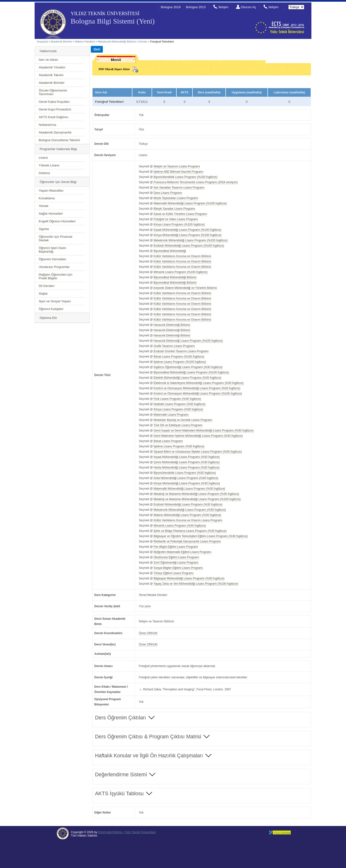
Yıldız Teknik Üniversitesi (140, 832)
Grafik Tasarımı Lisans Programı (174, 346)
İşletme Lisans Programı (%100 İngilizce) (180, 362)
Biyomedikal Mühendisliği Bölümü (175, 277)
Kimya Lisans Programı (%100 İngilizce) (179, 225)
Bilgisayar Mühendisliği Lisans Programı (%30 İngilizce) (189, 578)
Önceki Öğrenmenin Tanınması (53, 92)
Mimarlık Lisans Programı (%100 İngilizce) (180, 272)
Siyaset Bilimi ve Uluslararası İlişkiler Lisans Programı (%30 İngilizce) (198, 452)
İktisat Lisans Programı (168, 441)
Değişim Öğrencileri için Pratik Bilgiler (56, 276)
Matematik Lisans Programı (171, 415)
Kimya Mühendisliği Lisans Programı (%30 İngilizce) (187, 483)
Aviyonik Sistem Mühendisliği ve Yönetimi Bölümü (185, 288)
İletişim (223, 7)
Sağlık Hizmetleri (51, 214)
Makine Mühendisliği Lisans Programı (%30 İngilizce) (187, 515)
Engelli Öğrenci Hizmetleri (57, 221)
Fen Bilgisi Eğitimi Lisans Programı (176, 547)
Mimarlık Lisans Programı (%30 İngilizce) (180, 526)
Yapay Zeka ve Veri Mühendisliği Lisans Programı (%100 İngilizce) (196, 584)
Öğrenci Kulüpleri (51, 309)
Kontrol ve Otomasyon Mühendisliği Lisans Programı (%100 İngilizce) (198, 394)
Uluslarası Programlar (54, 267)
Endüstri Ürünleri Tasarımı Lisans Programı (181, 351)
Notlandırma (47, 125)
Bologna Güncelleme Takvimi (59, 140)
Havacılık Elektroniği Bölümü (172, 325)
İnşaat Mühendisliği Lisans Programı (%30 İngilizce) (187, 457)
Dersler (143, 42)
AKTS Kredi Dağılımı (53, 117)
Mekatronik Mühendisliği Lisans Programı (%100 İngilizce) (191, 240)
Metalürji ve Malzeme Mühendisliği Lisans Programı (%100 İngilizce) (197, 499)
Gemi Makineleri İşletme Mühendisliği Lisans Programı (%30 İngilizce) (198, 436)
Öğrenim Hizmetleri (52, 259)
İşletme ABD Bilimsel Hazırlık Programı (178, 172)
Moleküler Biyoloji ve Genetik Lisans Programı (183, 420)
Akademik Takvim (51, 75)
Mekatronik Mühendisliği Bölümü (117, 42)
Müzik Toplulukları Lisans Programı (176, 198)
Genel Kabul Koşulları (54, 102)
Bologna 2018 (171, 7)
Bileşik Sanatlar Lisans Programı (174, 209)
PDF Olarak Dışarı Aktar (114, 69)
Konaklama (47, 198)
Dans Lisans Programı (168, 193)
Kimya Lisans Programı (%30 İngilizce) (178, 409)
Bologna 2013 (196, 7)
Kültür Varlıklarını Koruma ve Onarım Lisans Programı (188, 520)
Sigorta (44, 229)
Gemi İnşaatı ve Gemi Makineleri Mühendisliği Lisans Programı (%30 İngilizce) (204, 431)
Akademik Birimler (62, 42)
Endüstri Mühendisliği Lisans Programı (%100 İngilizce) (189, 246)
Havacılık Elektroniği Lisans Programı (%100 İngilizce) (188, 341)
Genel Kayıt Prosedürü (55, 109)
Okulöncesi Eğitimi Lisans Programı (176, 557)
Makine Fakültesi (85, 42)
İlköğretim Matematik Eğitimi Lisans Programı (182, 552)
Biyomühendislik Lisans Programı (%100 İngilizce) (185, 177)
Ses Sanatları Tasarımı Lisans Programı (179, 188)
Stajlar (43, 294)
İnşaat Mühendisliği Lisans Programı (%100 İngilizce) (187, 230)
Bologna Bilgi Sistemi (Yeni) (113, 21)
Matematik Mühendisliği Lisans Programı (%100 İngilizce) (190, 203)
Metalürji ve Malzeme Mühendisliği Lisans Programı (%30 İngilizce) (196, 494)
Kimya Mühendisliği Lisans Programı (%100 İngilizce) (187, 235)
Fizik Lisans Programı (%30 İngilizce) (177, 399)
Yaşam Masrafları (51, 191)
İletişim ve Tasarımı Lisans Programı (177, 166)
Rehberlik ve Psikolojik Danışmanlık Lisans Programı (187, 541)
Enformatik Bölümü (110, 832)
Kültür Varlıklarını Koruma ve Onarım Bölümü (182, 256)
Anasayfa (43, 42)
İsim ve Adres (48, 60)
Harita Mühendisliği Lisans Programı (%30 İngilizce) (186, 467)
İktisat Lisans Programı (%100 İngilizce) (179, 357)
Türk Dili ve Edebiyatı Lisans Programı (178, 425)
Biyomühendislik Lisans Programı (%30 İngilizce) (185, 473)
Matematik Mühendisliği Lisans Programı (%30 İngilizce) (189, 489)
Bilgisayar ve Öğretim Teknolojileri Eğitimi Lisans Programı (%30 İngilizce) (201, 536)
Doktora (44, 173)
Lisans (43, 158)
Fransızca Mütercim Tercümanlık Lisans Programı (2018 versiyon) (195, 182)
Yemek (43, 206)
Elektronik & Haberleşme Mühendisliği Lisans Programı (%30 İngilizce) (198, 383)
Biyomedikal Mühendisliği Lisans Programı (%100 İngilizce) (191, 372)
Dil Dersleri (46, 286)
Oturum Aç (249, 7)
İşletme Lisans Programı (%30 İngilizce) (179, 446)
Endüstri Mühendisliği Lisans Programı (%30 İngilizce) (188, 504)
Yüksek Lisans (49, 165)
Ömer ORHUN (148, 633)
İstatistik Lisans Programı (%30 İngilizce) (179, 404)
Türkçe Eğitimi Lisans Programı (174, 573)
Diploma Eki (48, 318)
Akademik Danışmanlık (55, 132)
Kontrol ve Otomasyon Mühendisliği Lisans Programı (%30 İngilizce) (197, 388)
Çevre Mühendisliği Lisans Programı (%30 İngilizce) (186, 462)
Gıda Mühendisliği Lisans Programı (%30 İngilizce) (186, 478)
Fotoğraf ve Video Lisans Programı (176, 219)
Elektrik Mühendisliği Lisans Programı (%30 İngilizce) (187, 378)
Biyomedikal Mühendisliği (170, 251)
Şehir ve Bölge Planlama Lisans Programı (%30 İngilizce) (190, 531)
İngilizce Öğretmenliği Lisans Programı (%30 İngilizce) (188, 367)
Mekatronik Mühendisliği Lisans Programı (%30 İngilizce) (190, 510)
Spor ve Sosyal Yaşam (55, 301)
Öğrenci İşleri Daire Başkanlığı (52, 250)
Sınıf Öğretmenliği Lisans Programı (176, 563)
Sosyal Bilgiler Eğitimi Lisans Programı (178, 568)
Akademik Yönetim (52, 67)
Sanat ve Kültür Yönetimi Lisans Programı (180, 214)
